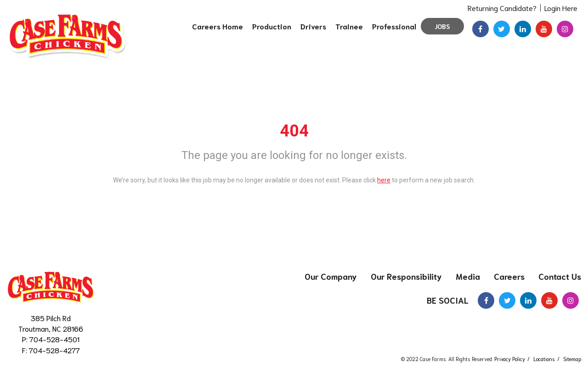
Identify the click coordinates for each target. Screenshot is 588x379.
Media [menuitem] (468, 276)
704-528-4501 (54, 339)
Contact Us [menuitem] (560, 276)
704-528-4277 (54, 350)
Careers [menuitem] (509, 276)
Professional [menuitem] (394, 26)
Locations (544, 359)
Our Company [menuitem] (331, 276)
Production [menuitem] (272, 26)
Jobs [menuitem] (442, 26)
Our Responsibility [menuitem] (406, 276)
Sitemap (572, 359)
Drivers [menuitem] (313, 26)
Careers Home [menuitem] (218, 26)
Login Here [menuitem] (561, 8)
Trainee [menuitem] (349, 26)
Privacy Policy (510, 359)
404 (294, 131)
